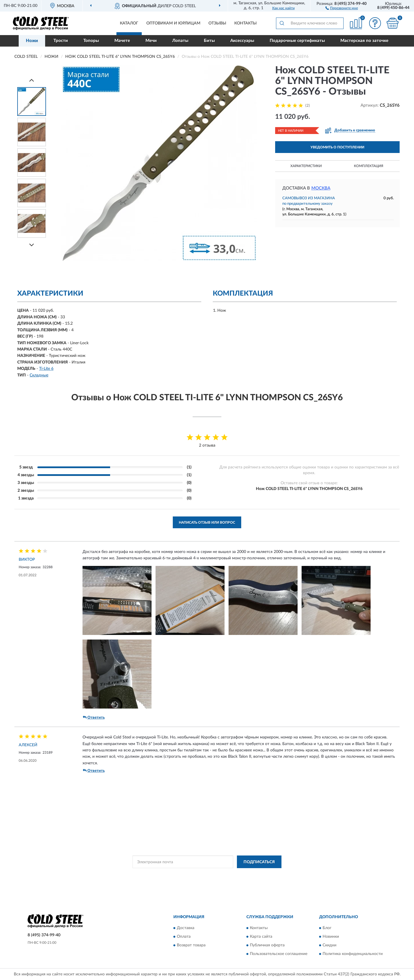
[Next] (32, 245)
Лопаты (180, 41)
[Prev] (32, 80)
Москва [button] (321, 188)
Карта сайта (261, 937)
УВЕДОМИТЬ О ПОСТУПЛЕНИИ (337, 147)
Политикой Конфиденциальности (203, 875)
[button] (342, 8)
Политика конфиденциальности (353, 954)
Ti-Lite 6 (46, 369)
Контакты (246, 23)
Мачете (122, 41)
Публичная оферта (267, 945)
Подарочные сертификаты (297, 41)
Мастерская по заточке (364, 41)
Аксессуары (242, 41)
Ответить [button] (94, 717)
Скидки (329, 945)
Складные (39, 375)
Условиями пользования (254, 875)
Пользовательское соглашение (279, 954)
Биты (209, 41)
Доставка (186, 928)
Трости (61, 41)
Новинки (331, 937)
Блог (327, 928)
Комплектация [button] (369, 166)
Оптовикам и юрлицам (173, 23)
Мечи (151, 41)
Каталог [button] (129, 23)
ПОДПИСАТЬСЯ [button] (259, 862)
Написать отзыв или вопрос (207, 522)
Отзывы (217, 23)
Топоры (91, 41)
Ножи (32, 41)
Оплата (184, 937)
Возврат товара (191, 945)
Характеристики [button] (306, 166)
